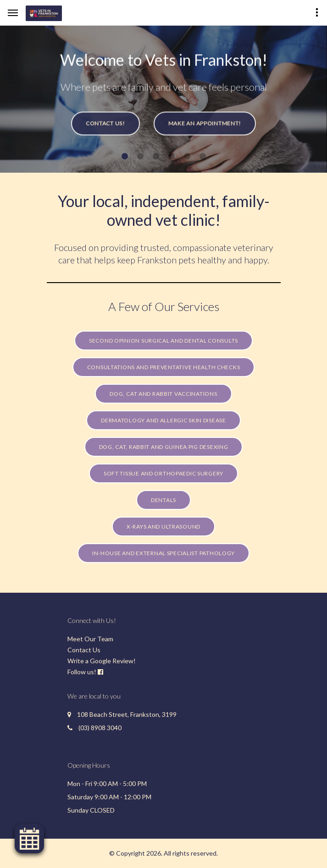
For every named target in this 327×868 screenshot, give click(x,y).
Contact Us (84, 650)
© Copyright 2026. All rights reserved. (163, 853)
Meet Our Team (90, 639)
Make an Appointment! (205, 127)
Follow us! (82, 672)
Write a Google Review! (102, 661)
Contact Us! (105, 127)
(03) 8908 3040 (100, 728)
